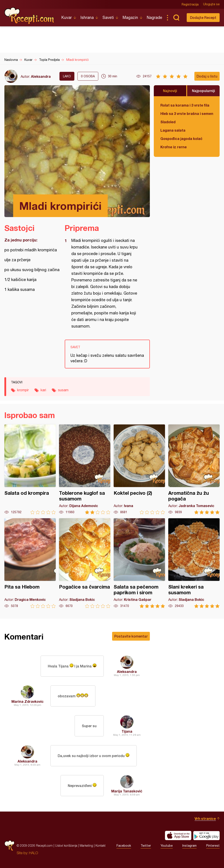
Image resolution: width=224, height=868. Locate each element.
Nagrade (154, 17)
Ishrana (87, 17)
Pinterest (213, 846)
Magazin (130, 17)
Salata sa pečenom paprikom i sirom (139, 563)
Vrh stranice (205, 818)
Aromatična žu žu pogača (194, 469)
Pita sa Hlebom (30, 563)
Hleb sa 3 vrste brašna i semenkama (187, 113)
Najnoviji (170, 91)
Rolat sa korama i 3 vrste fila (185, 105)
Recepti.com (30, 16)
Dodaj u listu (207, 76)
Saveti (108, 17)
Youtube (167, 846)
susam (63, 390)
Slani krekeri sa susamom (194, 563)
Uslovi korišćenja (66, 845)
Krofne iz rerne (174, 147)
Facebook (124, 846)
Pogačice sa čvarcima (85, 563)
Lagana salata (173, 130)
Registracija (190, 4)
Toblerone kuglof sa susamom (85, 469)
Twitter (146, 846)
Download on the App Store (178, 835)
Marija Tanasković (127, 791)
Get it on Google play (206, 835)
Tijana (127, 731)
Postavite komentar (131, 636)
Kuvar (67, 17)
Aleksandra (41, 76)
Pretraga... (176, 18)
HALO (33, 853)
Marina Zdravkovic (28, 701)
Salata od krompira (30, 469)
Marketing (86, 845)
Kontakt (100, 845)
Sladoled (168, 122)
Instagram (189, 846)
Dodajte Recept (203, 17)
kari (43, 390)
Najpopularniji (203, 91)
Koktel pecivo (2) (139, 469)
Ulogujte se (211, 4)
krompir (23, 390)
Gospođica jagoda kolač (181, 139)
